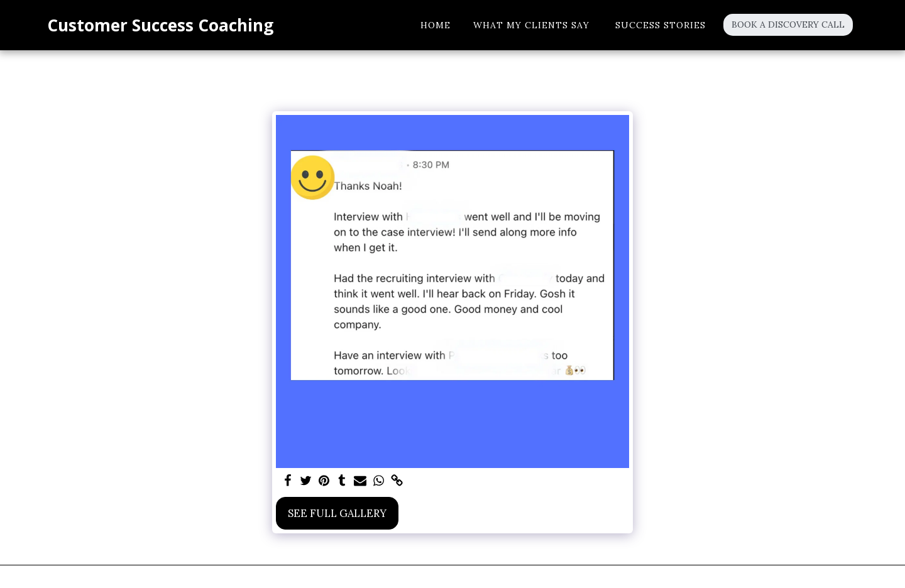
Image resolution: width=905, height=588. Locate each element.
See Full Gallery (337, 513)
